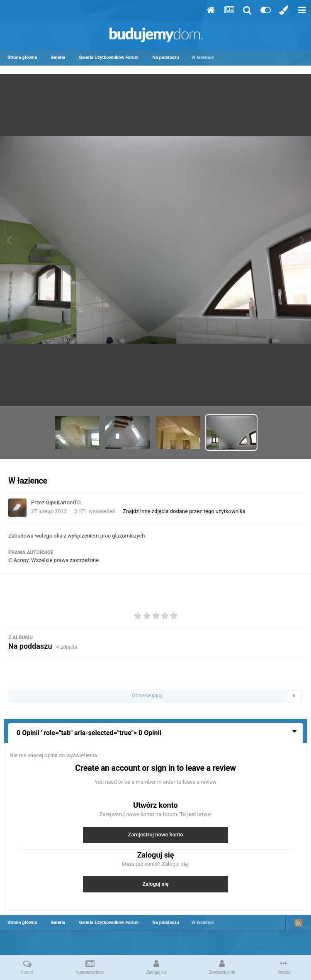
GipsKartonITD (63, 502)
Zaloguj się (155, 884)
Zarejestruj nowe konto (155, 835)
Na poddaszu (30, 646)
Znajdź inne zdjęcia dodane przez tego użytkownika (184, 511)
